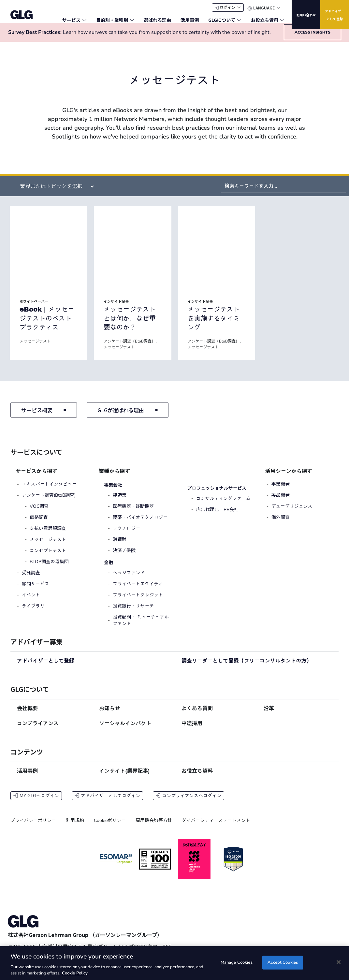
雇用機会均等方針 (154, 827)
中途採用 (192, 730)
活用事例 (27, 777)
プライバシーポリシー (33, 827)
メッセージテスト (35, 347)
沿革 (269, 715)
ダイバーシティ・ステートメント (216, 827)
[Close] (339, 962)
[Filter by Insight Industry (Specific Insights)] (54, 193)
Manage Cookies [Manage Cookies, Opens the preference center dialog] (237, 962)
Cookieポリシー (110, 827)
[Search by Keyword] (284, 192)
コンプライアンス (38, 730)
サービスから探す (36, 477)
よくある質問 (197, 715)
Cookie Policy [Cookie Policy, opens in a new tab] (75, 973)
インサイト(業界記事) (124, 777)
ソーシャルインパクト (125, 730)
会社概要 (27, 715)
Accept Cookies (283, 962)
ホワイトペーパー (34, 308)
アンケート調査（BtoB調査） (130, 347)
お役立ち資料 (197, 777)
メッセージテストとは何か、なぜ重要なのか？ (130, 324)
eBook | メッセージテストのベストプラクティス (47, 324)
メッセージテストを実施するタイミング (214, 324)
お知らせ (109, 715)
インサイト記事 (116, 308)
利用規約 (75, 827)
